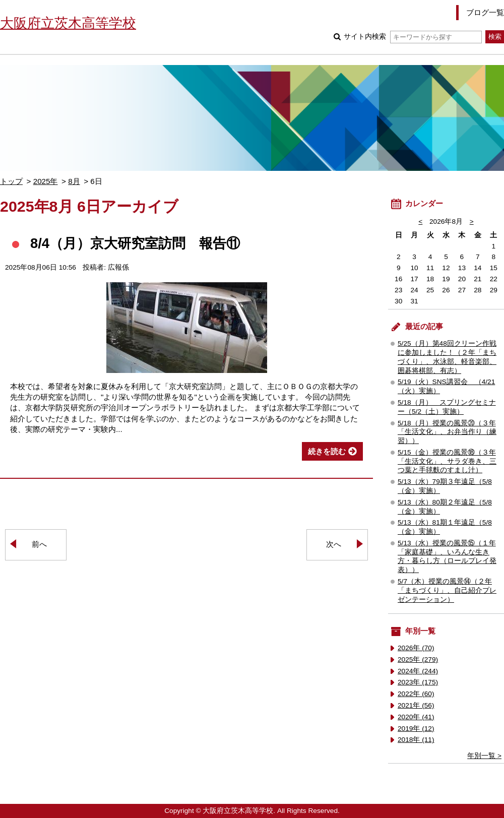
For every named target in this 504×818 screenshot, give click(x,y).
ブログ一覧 (485, 12)
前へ (39, 544)
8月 (74, 181)
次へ (334, 544)
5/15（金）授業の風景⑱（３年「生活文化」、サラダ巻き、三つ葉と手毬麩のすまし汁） (447, 461)
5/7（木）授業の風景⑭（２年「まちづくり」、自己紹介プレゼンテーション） (447, 590)
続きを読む (327, 451)
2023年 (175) (418, 682)
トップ (11, 181)
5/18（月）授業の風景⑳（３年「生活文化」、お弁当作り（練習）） (447, 432)
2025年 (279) (418, 659)
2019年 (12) (416, 729)
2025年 (46, 181)
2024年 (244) (418, 671)
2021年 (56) (416, 705)
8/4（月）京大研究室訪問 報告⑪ (135, 243)
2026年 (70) (416, 648)
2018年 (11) (416, 740)
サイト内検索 (413, 37)
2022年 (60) (416, 694)
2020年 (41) (416, 717)
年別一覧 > (484, 756)
